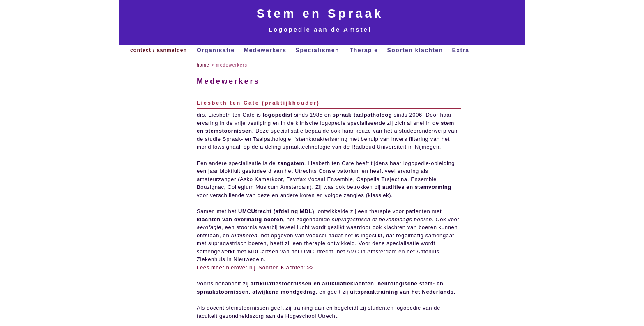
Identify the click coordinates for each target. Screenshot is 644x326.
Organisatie (216, 50)
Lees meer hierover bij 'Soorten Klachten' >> (255, 267)
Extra (460, 50)
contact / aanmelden (159, 50)
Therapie (364, 50)
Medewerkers (265, 50)
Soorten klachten (415, 50)
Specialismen (317, 50)
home (203, 65)
